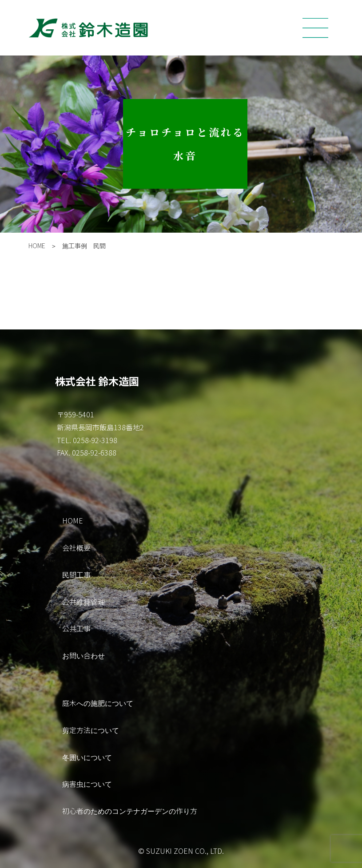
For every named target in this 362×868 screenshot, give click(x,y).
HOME (37, 246)
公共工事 (76, 628)
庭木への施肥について (98, 703)
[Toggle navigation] (315, 28)
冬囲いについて (87, 757)
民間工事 (76, 575)
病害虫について (87, 784)
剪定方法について (91, 730)
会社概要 (76, 547)
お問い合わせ (84, 655)
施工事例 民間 (84, 246)
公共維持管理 (84, 602)
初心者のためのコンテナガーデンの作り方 (130, 811)
